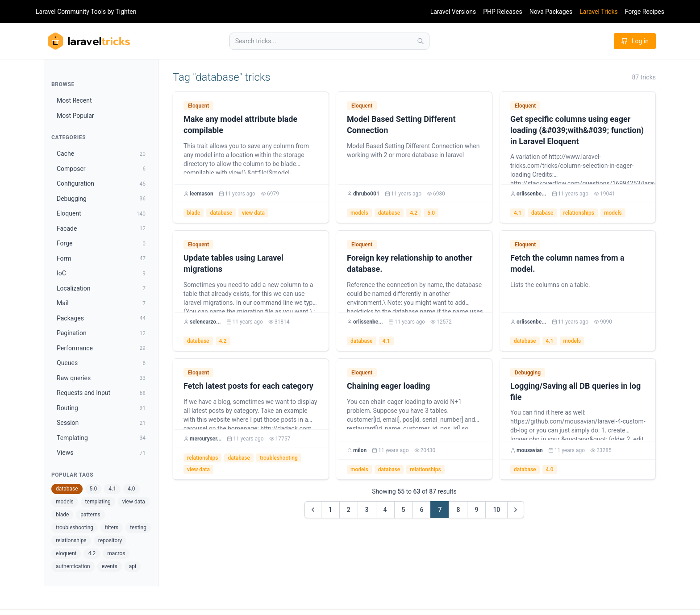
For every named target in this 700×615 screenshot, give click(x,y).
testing (138, 528)
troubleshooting (75, 528)
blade (62, 515)
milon (360, 450)
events (110, 566)
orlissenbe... (531, 194)
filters (112, 528)
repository (110, 540)
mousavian (530, 450)
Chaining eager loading (388, 386)
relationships (71, 540)
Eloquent (198, 106)
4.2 (92, 553)
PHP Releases (503, 12)
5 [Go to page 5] (404, 510)
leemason (202, 194)
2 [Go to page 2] (349, 510)
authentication (73, 566)
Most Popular (75, 116)
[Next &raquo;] (516, 510)
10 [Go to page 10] (496, 510)
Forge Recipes (645, 12)
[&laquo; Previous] (313, 510)
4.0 (131, 489)
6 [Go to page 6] (422, 510)
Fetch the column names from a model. (567, 263)
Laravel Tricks (599, 12)
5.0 (94, 489)
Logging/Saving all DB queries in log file (575, 391)
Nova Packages (551, 12)
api (133, 566)
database (67, 489)
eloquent (66, 553)
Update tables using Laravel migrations (233, 263)
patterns (90, 515)
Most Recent (74, 100)
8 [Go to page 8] (458, 510)
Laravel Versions (453, 12)
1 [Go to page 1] (330, 510)
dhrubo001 (366, 194)
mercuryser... (206, 439)
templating (98, 502)
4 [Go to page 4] (385, 510)
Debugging (528, 373)
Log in (635, 41)
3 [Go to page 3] (367, 510)
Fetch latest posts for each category (248, 386)
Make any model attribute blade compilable (240, 125)
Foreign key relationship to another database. (410, 263)
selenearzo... (205, 322)
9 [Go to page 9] (476, 510)
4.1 (112, 489)
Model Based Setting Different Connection (401, 125)
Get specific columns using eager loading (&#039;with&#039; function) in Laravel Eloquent (577, 130)
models (65, 502)
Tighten (126, 12)
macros (116, 553)
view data (134, 502)
